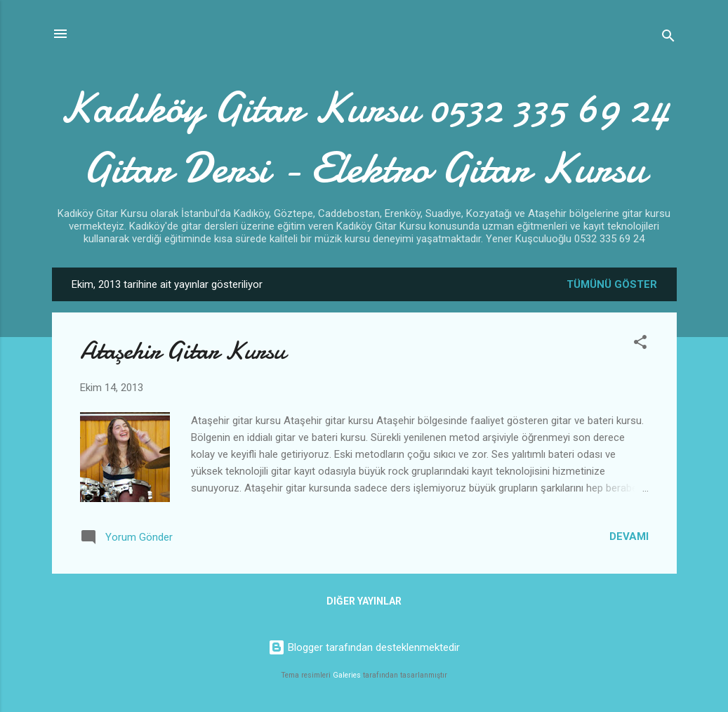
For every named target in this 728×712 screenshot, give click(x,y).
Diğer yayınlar (364, 601)
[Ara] (668, 38)
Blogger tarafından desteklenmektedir (364, 647)
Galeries (347, 675)
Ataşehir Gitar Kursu (183, 351)
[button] (640, 344)
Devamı (629, 536)
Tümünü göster (612, 284)
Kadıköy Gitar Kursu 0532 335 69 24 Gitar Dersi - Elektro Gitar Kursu (364, 138)
